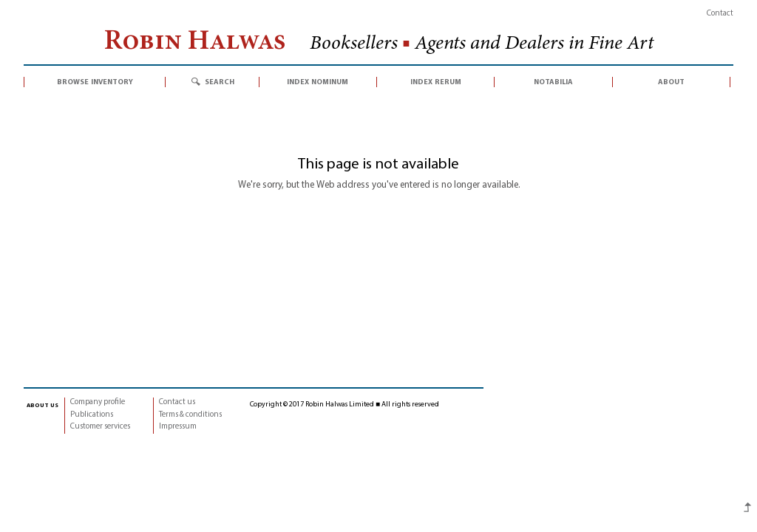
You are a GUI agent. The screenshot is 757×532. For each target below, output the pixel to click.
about (671, 82)
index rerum (436, 82)
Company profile (98, 402)
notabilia (553, 82)
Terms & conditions (190, 415)
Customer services (100, 427)
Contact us (177, 402)
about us (43, 405)
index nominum (318, 82)
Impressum (178, 427)
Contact (720, 14)
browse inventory (95, 82)
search (220, 82)
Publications (92, 415)
